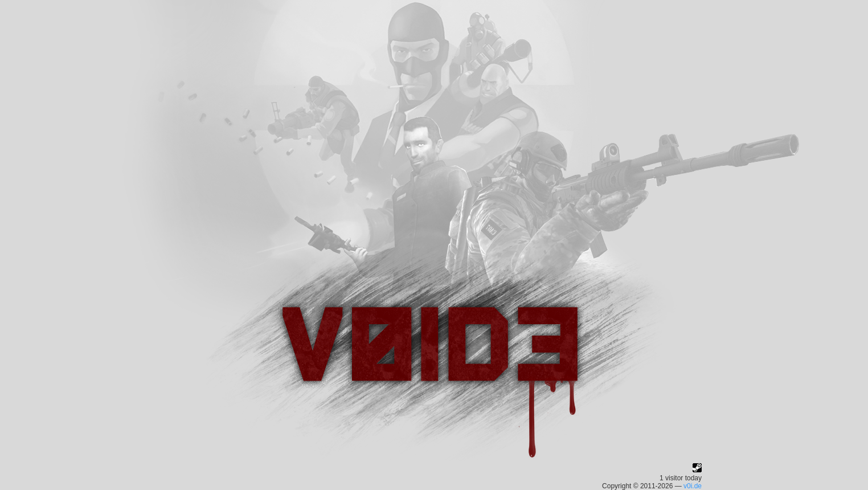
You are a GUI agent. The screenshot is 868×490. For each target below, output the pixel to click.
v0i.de (693, 486)
